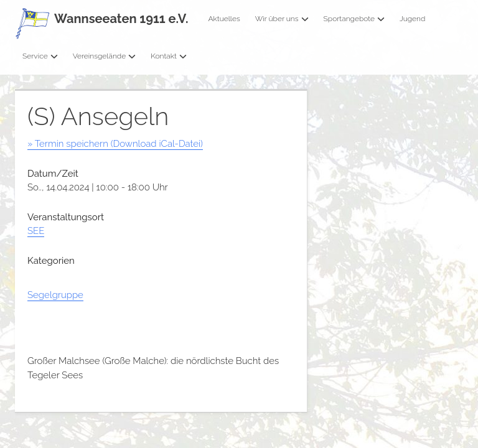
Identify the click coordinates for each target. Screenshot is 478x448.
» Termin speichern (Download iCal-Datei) (115, 144)
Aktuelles (224, 19)
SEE (36, 231)
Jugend (412, 19)
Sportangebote (354, 19)
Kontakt (169, 56)
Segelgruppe (55, 295)
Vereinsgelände (105, 56)
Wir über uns (282, 19)
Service (40, 56)
